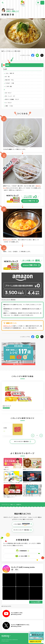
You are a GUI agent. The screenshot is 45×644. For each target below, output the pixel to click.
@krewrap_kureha (6, 606)
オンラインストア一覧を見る (8, 300)
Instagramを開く (36, 602)
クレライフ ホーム (5, 505)
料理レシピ (13, 505)
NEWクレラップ (8, 240)
